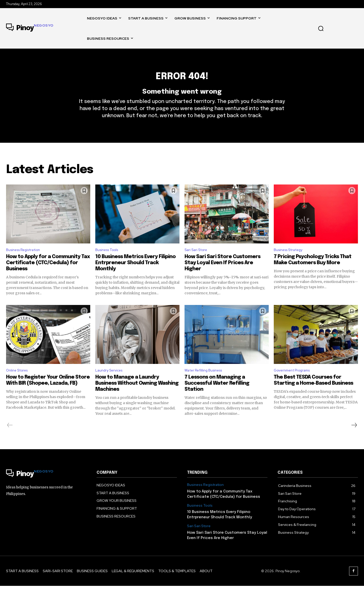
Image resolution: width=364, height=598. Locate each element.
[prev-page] (10, 437)
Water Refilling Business (207, 382)
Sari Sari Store (197, 261)
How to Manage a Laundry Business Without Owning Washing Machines (137, 395)
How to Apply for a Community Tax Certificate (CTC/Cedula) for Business (48, 274)
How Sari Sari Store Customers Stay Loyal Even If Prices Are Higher (222, 274)
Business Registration (26, 261)
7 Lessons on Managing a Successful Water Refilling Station (217, 395)
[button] (321, 28)
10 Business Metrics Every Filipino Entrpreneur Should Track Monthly (135, 274)
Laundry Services (111, 382)
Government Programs (295, 382)
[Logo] (30, 28)
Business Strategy (291, 261)
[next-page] (354, 437)
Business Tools (109, 261)
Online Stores (19, 382)
